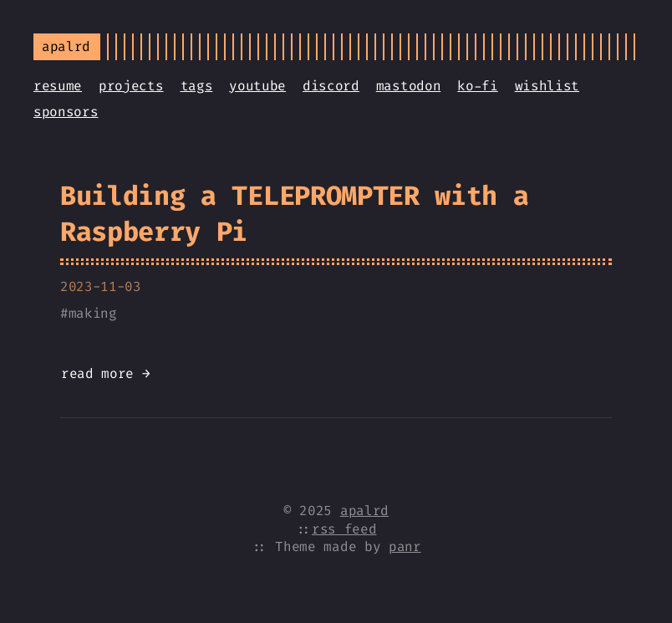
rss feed (344, 529)
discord (331, 86)
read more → (105, 373)
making (93, 313)
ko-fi (477, 86)
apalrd (364, 511)
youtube (257, 86)
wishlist (547, 86)
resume (58, 86)
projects (131, 86)
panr (405, 546)
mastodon (408, 86)
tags (197, 86)
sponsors (66, 112)
